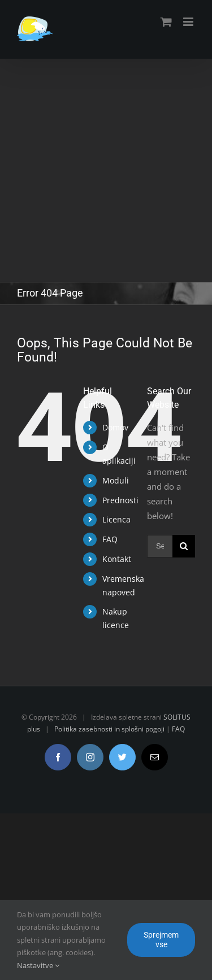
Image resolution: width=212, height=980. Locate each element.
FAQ (110, 539)
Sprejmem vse (161, 940)
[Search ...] (160, 546)
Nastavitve (38, 965)
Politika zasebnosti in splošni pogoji (109, 729)
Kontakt (117, 559)
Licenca (116, 519)
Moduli (116, 480)
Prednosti (120, 500)
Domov (115, 427)
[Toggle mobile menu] (189, 22)
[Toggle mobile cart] (166, 22)
